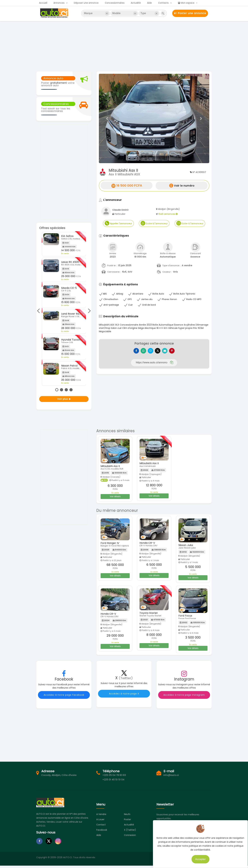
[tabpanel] (64, 309)
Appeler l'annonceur (118, 223)
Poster (127, 822)
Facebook (102, 832)
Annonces (59, 3)
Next (88, 311)
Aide (149, 3)
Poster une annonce (190, 13)
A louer (100, 822)
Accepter (198, 857)
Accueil (43, 3)
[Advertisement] (124, 46)
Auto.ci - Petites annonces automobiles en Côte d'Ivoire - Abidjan (55, 13)
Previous (39, 311)
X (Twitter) (130, 832)
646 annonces (168, 214)
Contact (101, 827)
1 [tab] (57, 390)
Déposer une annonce (86, 3)
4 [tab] (71, 390)
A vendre (101, 817)
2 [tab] (62, 390)
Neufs (127, 817)
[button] (107, 118)
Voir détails (115, 499)
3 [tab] (66, 390)
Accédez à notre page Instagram (184, 697)
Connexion (130, 837)
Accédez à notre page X (124, 696)
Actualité (136, 3)
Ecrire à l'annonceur (154, 223)
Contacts (163, 3)
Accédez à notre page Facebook (64, 697)
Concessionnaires (115, 3)
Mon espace (186, 3)
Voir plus (64, 399)
